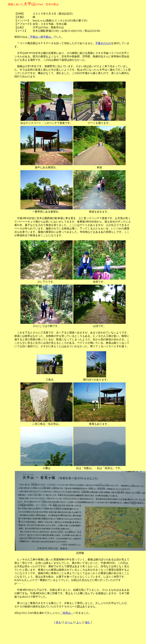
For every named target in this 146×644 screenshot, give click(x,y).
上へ (79, 622)
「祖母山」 (67, 613)
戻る (58, 622)
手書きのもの (103, 43)
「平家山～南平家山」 (41, 37)
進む (88, 622)
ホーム (69, 622)
